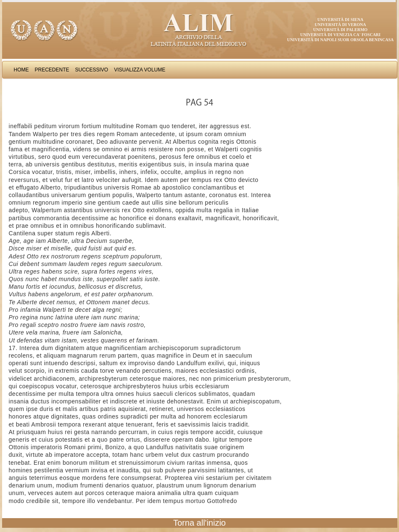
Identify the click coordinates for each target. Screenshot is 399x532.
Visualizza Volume (140, 70)
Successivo (92, 70)
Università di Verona (340, 25)
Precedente (52, 70)
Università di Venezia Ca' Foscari (340, 35)
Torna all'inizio (199, 523)
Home (21, 70)
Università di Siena (340, 20)
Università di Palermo (340, 30)
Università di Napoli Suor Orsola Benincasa (341, 40)
